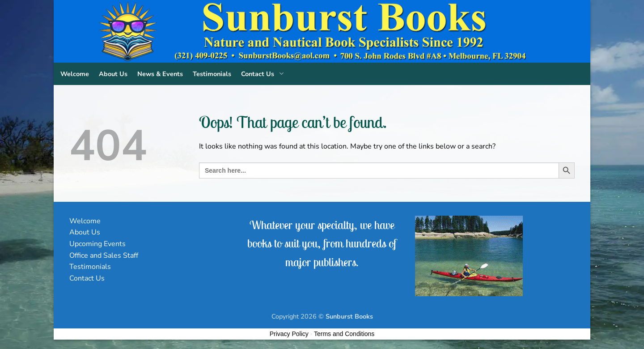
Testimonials (212, 74)
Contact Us (264, 74)
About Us (113, 74)
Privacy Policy (289, 334)
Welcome (75, 74)
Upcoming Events (97, 244)
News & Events (160, 74)
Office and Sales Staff (104, 255)
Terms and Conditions (344, 334)
